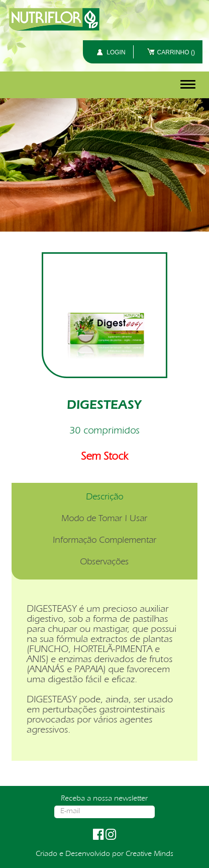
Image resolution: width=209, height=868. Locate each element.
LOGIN (116, 52)
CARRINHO (176, 52)
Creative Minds (149, 854)
